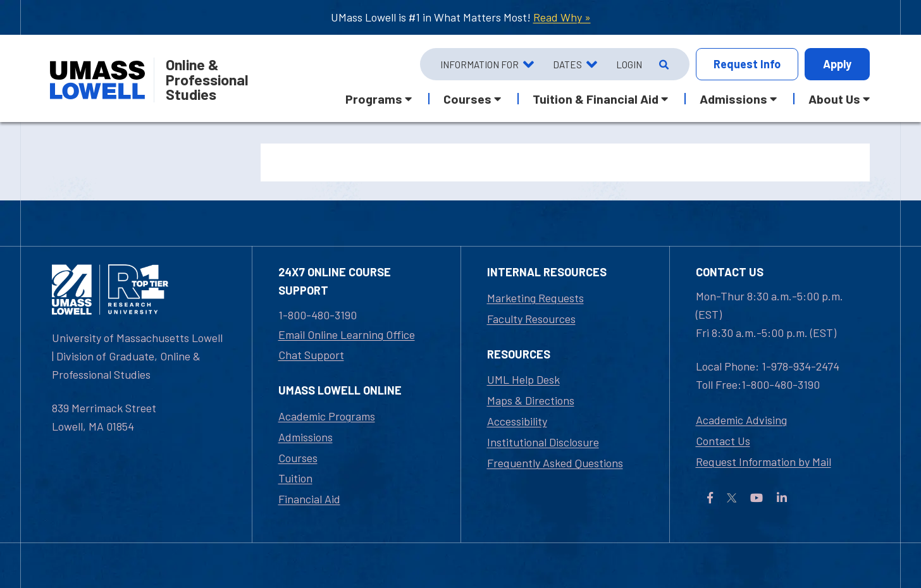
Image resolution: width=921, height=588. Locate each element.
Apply (837, 64)
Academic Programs (327, 416)
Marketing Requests (535, 298)
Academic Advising (741, 420)
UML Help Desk (523, 379)
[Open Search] (663, 64)
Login (629, 64)
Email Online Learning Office (347, 334)
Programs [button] (374, 99)
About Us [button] (834, 99)
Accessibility (517, 421)
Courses (298, 458)
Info (747, 64)
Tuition (295, 478)
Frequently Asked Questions (555, 463)
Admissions (306, 437)
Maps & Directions (531, 400)
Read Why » (562, 17)
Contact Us (723, 441)
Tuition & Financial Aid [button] (596, 99)
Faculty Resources (531, 319)
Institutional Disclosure (543, 442)
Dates (567, 64)
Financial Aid (309, 499)
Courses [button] (467, 99)
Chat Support (311, 355)
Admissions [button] (733, 99)
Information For (479, 64)
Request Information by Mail (763, 462)
